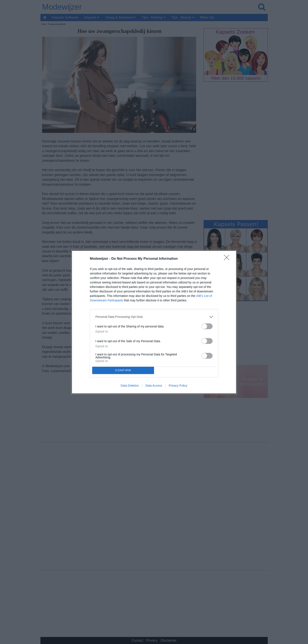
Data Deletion (130, 386)
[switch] (207, 326)
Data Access (154, 386)
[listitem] (154, 317)
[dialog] (154, 322)
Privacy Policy (178, 386)
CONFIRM (123, 370)
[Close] (228, 259)
